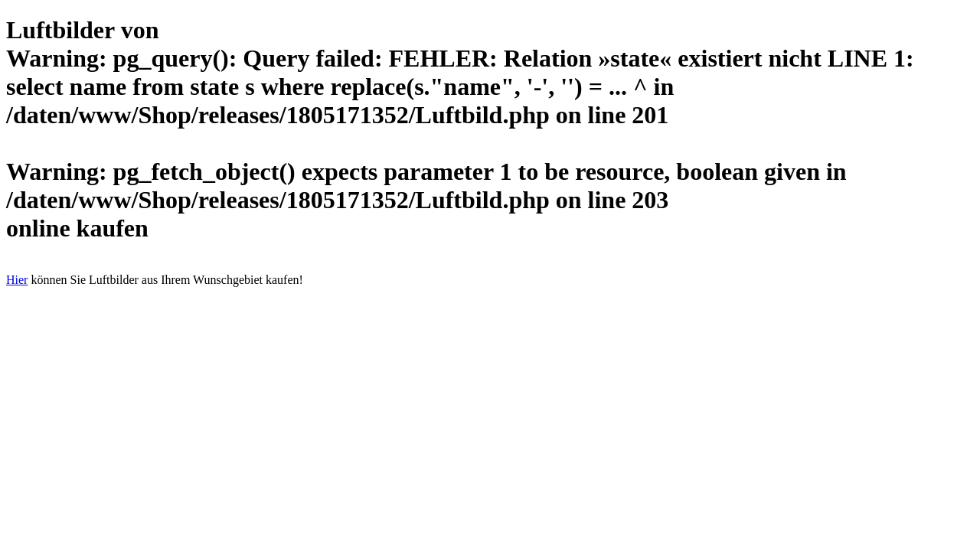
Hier (17, 280)
